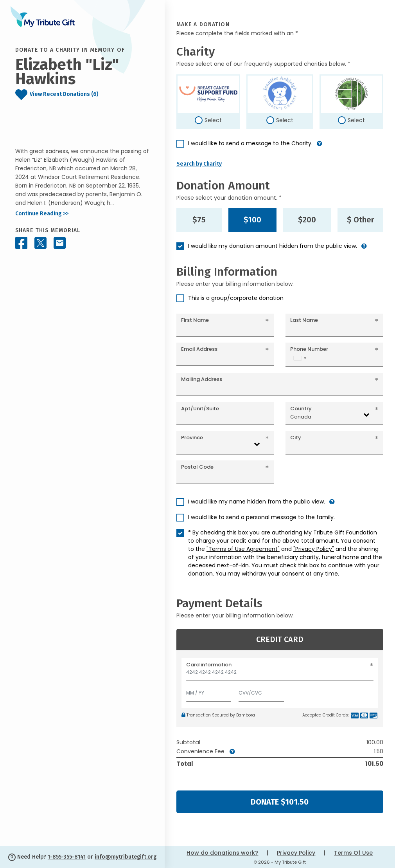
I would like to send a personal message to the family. (261, 517)
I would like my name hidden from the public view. (257, 502)
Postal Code (197, 467)
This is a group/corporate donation (236, 298)
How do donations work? (222, 853)
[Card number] (280, 674)
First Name (195, 320)
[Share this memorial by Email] (60, 243)
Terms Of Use (353, 853)
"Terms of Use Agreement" (243, 549)
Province (192, 438)
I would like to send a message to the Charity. (250, 143)
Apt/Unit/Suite (200, 409)
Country (301, 409)
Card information (209, 665)
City (296, 438)
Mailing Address (202, 379)
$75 (199, 220)
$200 (307, 220)
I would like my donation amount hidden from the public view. (273, 246)
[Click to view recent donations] (82, 95)
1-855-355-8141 (67, 857)
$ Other (361, 220)
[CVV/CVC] (261, 691)
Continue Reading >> (42, 214)
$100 (252, 220)
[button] (320, 147)
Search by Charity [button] (199, 164)
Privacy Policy (296, 853)
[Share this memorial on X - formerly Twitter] (40, 243)
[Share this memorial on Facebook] (21, 243)
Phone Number (309, 349)
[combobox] (300, 358)
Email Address (199, 349)
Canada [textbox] (301, 417)
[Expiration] (209, 691)
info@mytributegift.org (126, 857)
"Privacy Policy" (314, 549)
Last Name (304, 320)
